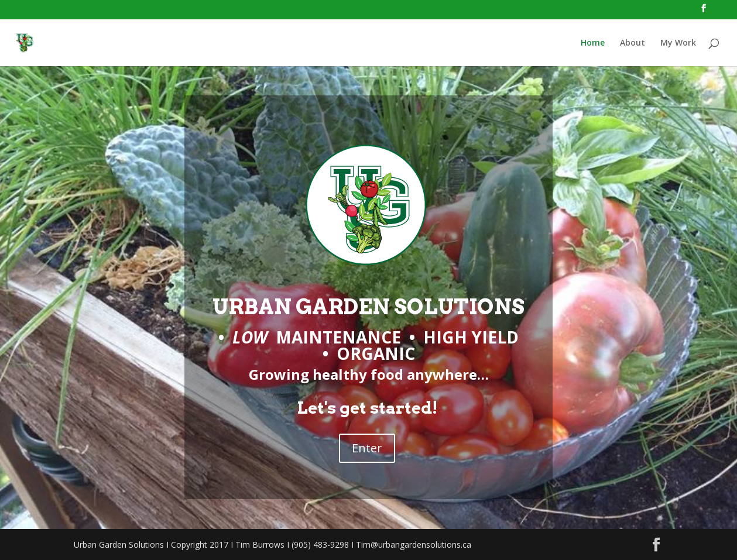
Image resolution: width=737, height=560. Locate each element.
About (633, 43)
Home (593, 43)
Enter (367, 448)
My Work (678, 43)
